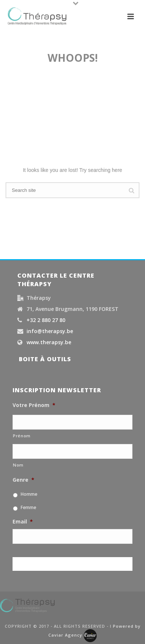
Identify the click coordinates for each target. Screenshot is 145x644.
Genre (23, 480)
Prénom (22, 436)
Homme (29, 494)
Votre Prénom (34, 405)
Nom (18, 465)
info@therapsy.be (50, 331)
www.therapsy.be (49, 342)
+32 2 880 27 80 (46, 320)
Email (23, 522)
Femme (28, 507)
